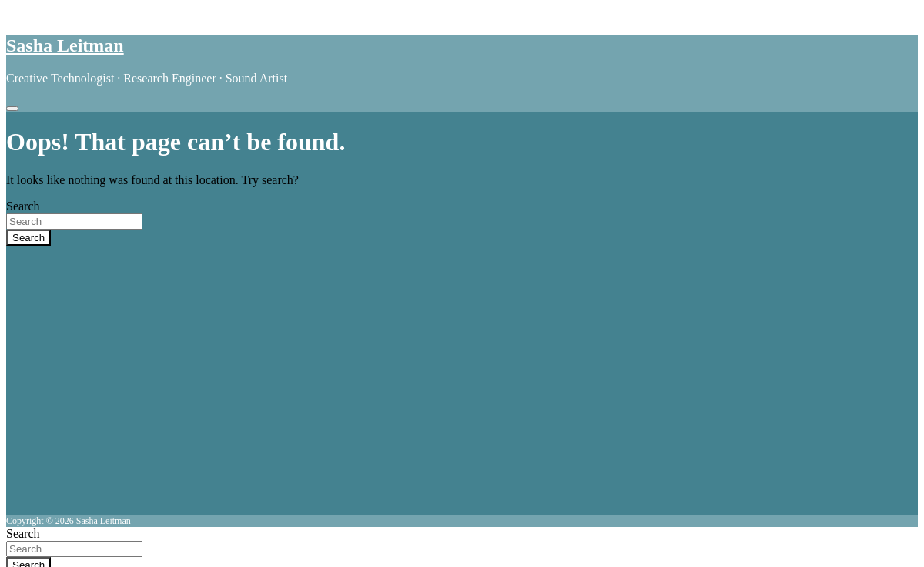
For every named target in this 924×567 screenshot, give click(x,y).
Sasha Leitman (65, 45)
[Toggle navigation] (12, 109)
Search (23, 206)
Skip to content (44, 13)
